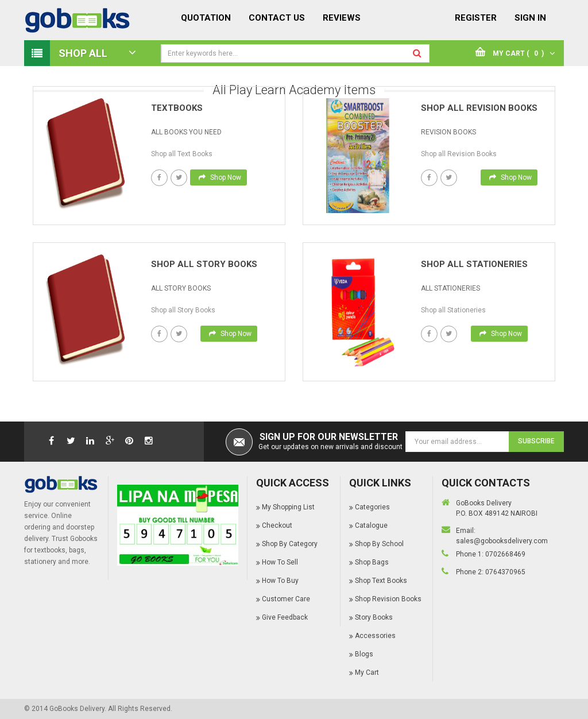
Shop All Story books (204, 264)
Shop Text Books (381, 581)
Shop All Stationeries (474, 264)
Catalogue (371, 525)
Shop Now (220, 177)
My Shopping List (288, 507)
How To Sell (280, 562)
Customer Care (286, 599)
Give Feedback (285, 617)
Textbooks (177, 108)
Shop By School (379, 544)
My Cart (367, 672)
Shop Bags (372, 562)
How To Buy (280, 581)
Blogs (364, 654)
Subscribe (536, 441)
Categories (372, 507)
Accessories (375, 636)
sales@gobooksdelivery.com (502, 541)
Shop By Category (290, 544)
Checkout (277, 525)
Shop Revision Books (388, 599)
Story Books (374, 617)
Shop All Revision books (479, 108)
